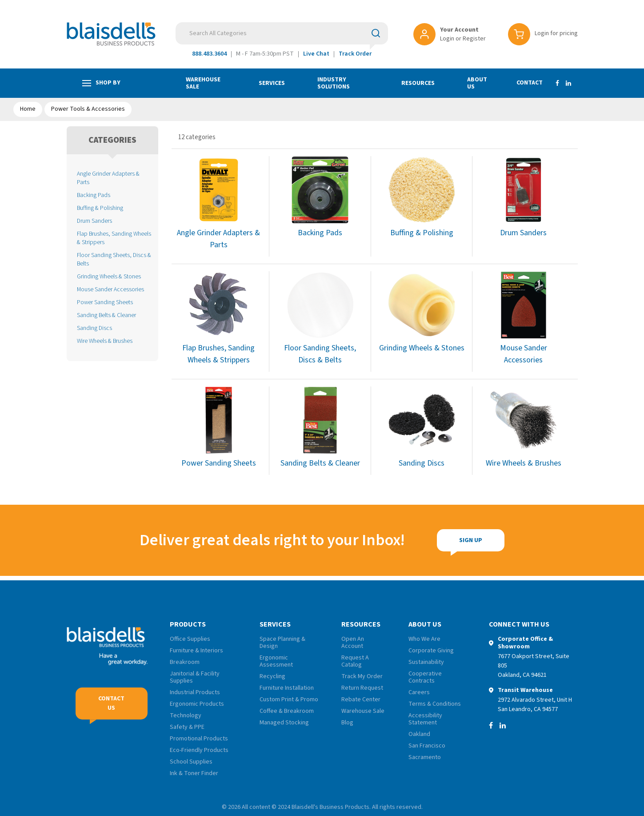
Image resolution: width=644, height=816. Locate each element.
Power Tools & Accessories (88, 109)
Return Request (362, 688)
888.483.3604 (209, 54)
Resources (418, 83)
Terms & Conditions (435, 704)
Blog (347, 723)
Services (272, 83)
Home (28, 109)
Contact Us (111, 703)
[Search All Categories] (282, 33)
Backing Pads (94, 195)
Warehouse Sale (203, 83)
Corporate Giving (431, 651)
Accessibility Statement (425, 719)
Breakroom (185, 662)
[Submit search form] (376, 33)
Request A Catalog (355, 661)
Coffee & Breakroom (287, 711)
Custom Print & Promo (289, 699)
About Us (477, 83)
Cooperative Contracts (425, 677)
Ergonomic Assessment (276, 661)
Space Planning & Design (282, 643)
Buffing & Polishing (100, 208)
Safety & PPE (187, 727)
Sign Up (412, 540)
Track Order (355, 54)
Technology (186, 716)
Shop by (101, 83)
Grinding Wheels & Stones (109, 276)
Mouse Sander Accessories (110, 289)
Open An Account (353, 643)
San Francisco (427, 746)
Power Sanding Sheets (105, 302)
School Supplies (191, 762)
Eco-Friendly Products (199, 750)
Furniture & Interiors (196, 651)
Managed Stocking (284, 723)
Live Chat (316, 54)
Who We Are (424, 639)
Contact (530, 83)
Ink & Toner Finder (194, 773)
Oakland (419, 734)
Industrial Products (195, 692)
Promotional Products (199, 739)
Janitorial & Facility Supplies (195, 677)
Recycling (272, 676)
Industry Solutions (334, 83)
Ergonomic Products (197, 704)
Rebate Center (361, 699)
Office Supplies (190, 639)
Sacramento (425, 757)
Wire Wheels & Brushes (105, 341)
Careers (419, 692)
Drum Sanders (94, 221)
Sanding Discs (94, 328)
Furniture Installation (287, 688)
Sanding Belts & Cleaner (106, 315)
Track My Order (362, 676)
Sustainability (426, 662)
